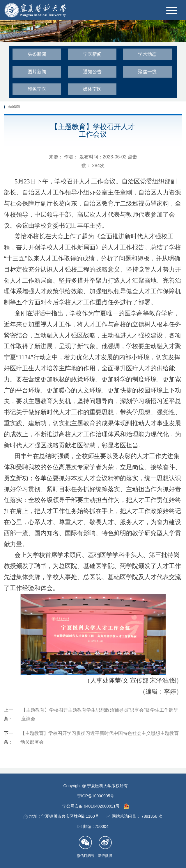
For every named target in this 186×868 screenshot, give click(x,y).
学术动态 (147, 54)
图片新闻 (37, 72)
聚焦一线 (147, 72)
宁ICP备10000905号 (96, 796)
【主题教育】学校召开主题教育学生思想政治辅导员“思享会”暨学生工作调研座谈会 (100, 714)
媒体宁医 (92, 89)
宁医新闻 (92, 54)
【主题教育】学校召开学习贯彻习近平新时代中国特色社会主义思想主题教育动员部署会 (100, 738)
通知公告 (92, 72)
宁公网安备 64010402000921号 (92, 806)
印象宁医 (37, 89)
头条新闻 (37, 54)
